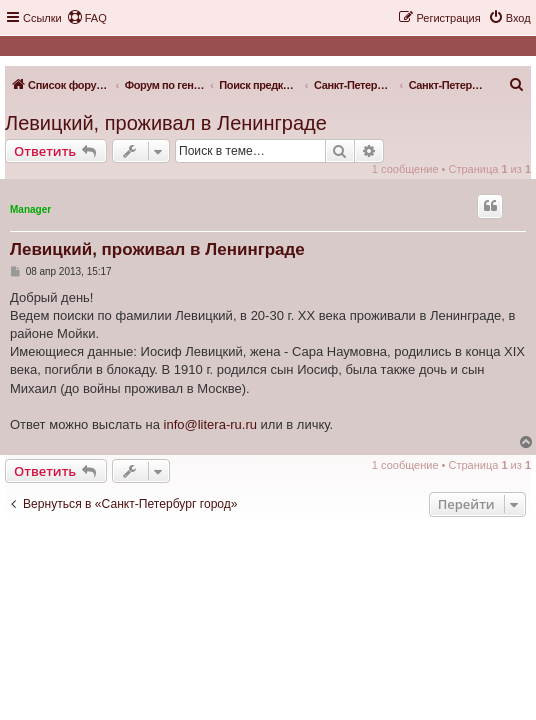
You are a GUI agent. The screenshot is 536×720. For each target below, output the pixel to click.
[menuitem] (87, 18)
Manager (30, 209)
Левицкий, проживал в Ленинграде (166, 123)
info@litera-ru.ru (210, 424)
